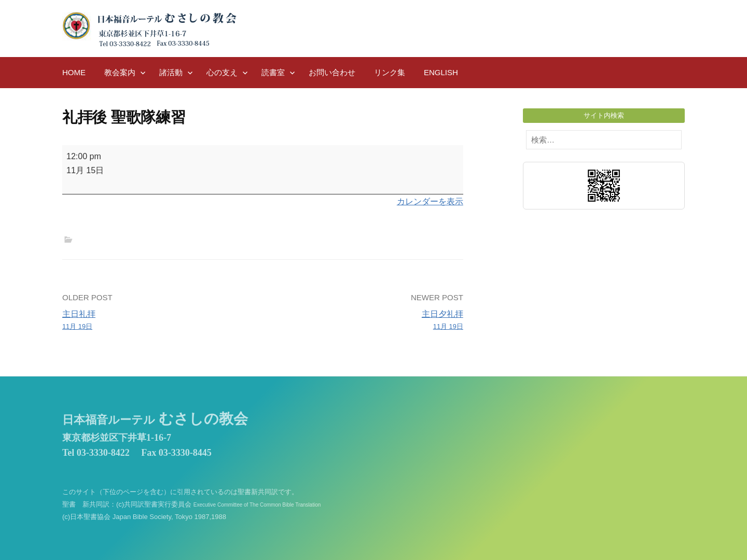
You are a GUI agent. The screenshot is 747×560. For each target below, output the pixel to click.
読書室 (273, 72)
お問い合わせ (332, 72)
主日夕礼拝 (367, 321)
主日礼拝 (158, 321)
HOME (74, 72)
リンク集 (390, 72)
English (441, 72)
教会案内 (120, 72)
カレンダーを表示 (430, 201)
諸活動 (171, 72)
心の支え (222, 72)
